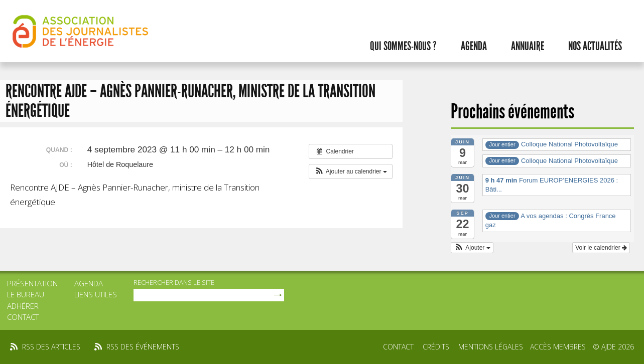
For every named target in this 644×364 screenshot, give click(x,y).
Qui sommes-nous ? (403, 46)
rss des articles (51, 347)
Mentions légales (491, 347)
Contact (23, 317)
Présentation (32, 283)
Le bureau (26, 294)
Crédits (436, 347)
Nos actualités (595, 46)
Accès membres (558, 347)
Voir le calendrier (601, 248)
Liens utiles (96, 294)
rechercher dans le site (174, 282)
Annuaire (528, 46)
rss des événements (143, 347)
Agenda (474, 46)
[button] (351, 171)
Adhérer (23, 306)
